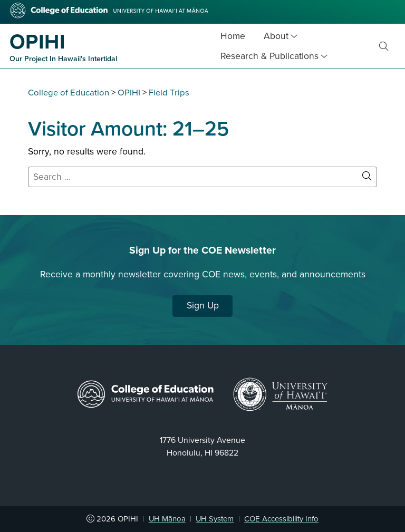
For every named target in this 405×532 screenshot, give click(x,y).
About (276, 36)
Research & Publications (269, 56)
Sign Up (203, 306)
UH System (215, 519)
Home (233, 36)
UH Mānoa (167, 519)
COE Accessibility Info (281, 519)
